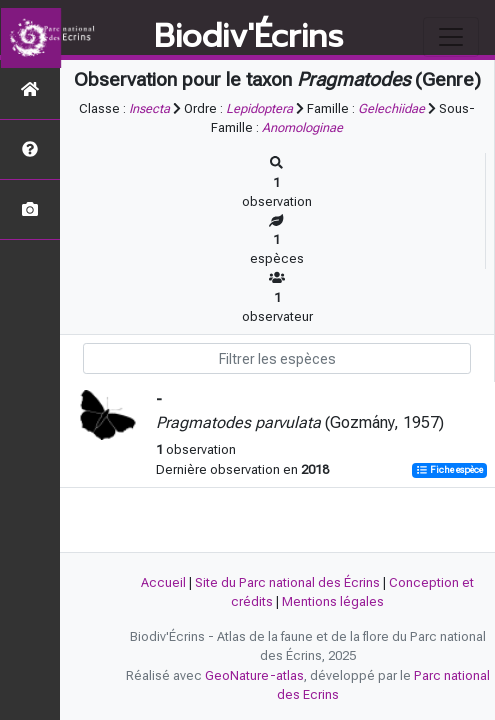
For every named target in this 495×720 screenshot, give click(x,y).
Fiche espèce (449, 470)
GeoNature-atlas (254, 675)
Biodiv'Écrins (248, 37)
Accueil (163, 582)
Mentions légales (333, 601)
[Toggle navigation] (451, 37)
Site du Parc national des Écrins (287, 582)
